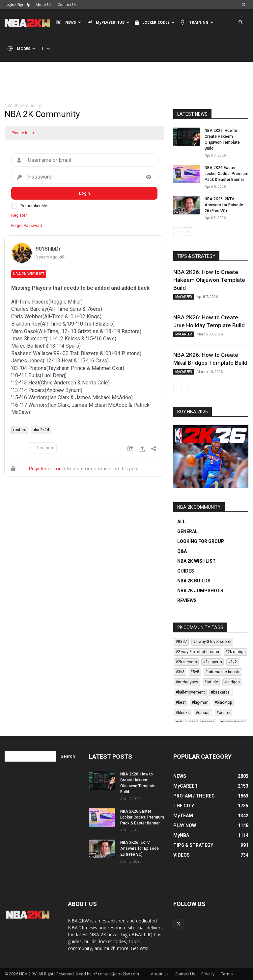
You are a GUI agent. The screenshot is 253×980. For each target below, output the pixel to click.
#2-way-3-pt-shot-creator (197, 652)
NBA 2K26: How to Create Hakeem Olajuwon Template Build (209, 280)
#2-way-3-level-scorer (212, 642)
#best (181, 702)
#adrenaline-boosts (223, 672)
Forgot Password (27, 226)
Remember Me (34, 206)
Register (19, 215)
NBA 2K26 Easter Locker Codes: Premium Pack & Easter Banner (226, 174)
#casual (203, 713)
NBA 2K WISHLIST (197, 561)
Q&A (182, 551)
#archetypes (187, 682)
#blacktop (223, 702)
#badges (232, 682)
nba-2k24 (41, 430)
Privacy (208, 974)
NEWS (69, 22)
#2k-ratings (236, 652)
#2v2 (232, 662)
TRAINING (197, 22)
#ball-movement (190, 692)
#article (211, 682)
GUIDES (186, 571)
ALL (181, 522)
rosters (20, 430)
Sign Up (24, 4)
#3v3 (180, 672)
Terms (227, 974)
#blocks (183, 713)
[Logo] (29, 22)
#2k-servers (186, 662)
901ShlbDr (48, 249)
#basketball (221, 692)
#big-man (200, 702)
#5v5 (195, 672)
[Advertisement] (126, 87)
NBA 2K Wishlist (29, 274)
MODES (21, 49)
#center (224, 713)
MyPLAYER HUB (108, 22)
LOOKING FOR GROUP (201, 541)
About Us (43, 4)
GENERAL (187, 531)
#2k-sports (212, 662)
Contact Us (67, 4)
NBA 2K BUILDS (194, 581)
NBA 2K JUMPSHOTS (200, 591)
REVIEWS (187, 600)
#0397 (181, 642)
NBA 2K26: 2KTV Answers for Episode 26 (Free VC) (224, 205)
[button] (240, 23)
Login (9, 4)
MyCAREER (184, 297)
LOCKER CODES (155, 22)
